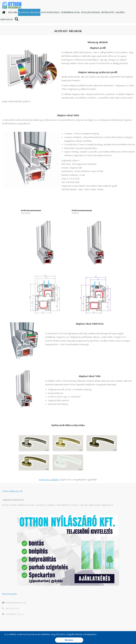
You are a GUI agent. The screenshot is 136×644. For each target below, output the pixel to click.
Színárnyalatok (70, 12)
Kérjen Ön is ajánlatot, (49, 479)
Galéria (120, 12)
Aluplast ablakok (29, 12)
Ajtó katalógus (50, 12)
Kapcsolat (7, 19)
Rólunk (13, 12)
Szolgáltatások (90, 12)
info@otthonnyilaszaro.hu (16, 603)
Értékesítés (108, 12)
